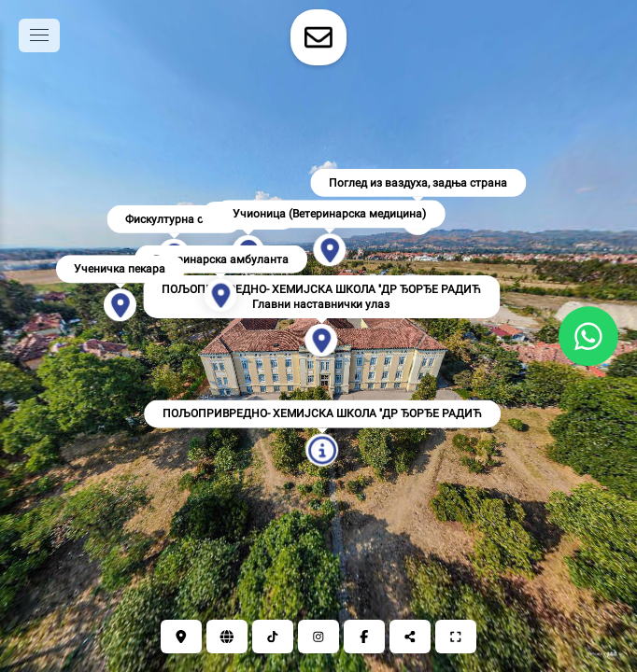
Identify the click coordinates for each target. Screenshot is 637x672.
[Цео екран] (456, 637)
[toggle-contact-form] (318, 37)
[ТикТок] (273, 637)
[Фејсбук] (364, 637)
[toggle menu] (39, 35)
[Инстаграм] (318, 637)
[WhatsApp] (588, 336)
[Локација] (181, 637)
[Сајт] (227, 637)
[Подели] (410, 637)
